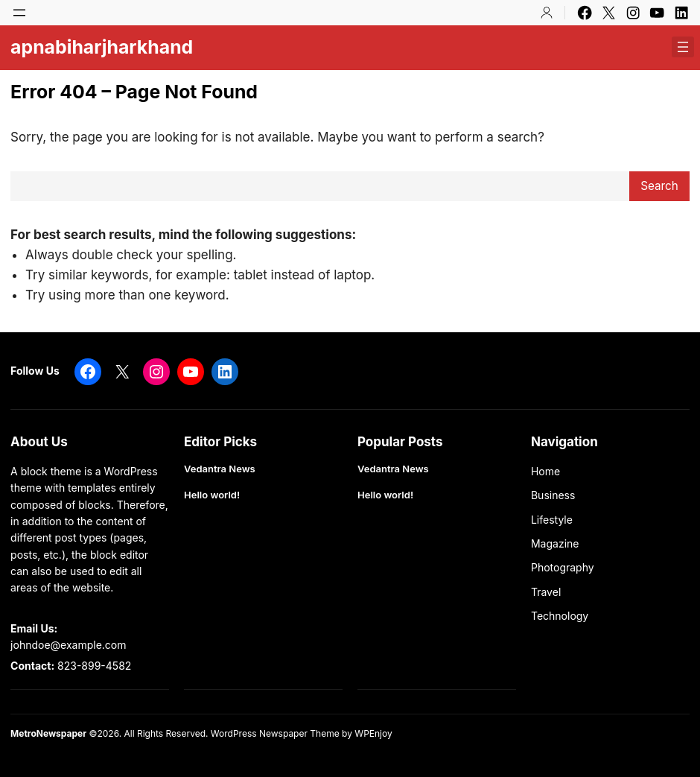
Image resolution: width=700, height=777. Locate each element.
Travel (546, 592)
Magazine (555, 543)
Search (659, 186)
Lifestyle (552, 520)
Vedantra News (220, 469)
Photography (563, 567)
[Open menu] (19, 13)
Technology (560, 616)
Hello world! (212, 495)
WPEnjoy (373, 733)
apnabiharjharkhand (102, 47)
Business (553, 495)
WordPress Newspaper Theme (275, 733)
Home (545, 471)
